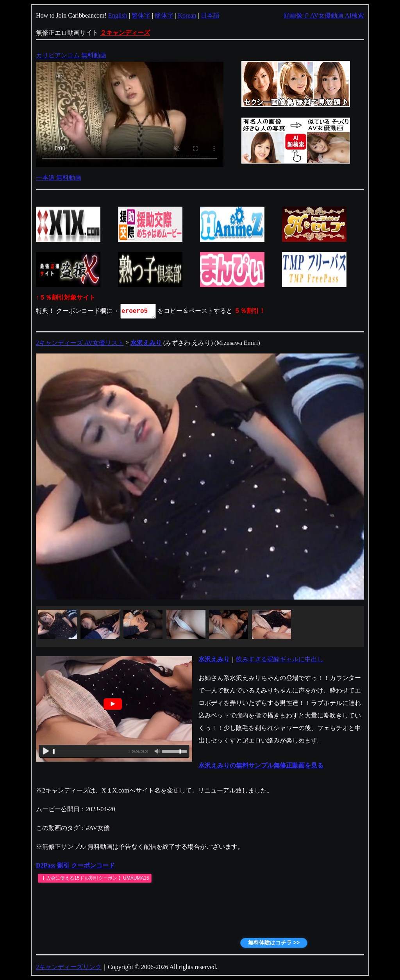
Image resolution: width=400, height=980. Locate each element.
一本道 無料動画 (59, 178)
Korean (187, 15)
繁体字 (141, 15)
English (118, 15)
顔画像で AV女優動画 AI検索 (324, 15)
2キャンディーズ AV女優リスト (80, 343)
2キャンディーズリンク (69, 967)
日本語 (210, 15)
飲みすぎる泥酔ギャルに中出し (280, 659)
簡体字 (164, 15)
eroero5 (139, 311)
